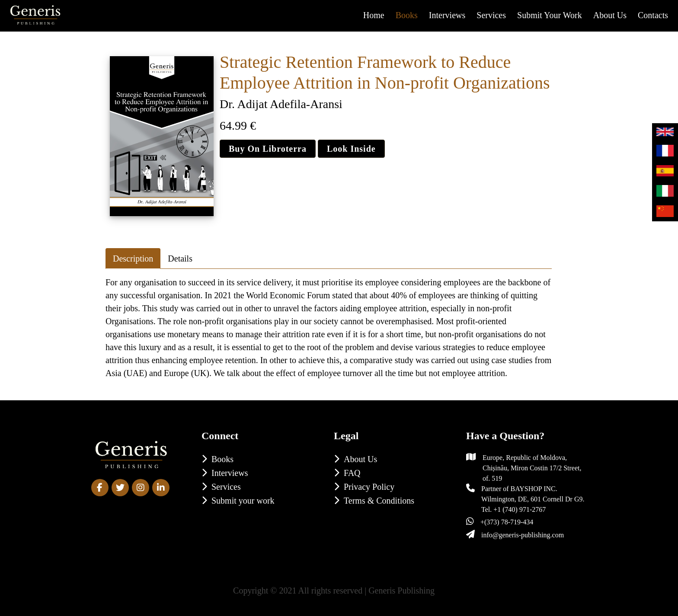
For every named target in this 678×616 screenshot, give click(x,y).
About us (610, 15)
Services (491, 15)
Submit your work (550, 15)
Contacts (653, 15)
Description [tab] (133, 259)
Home (374, 15)
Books (407, 15)
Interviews (447, 15)
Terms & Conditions (379, 501)
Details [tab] (180, 259)
